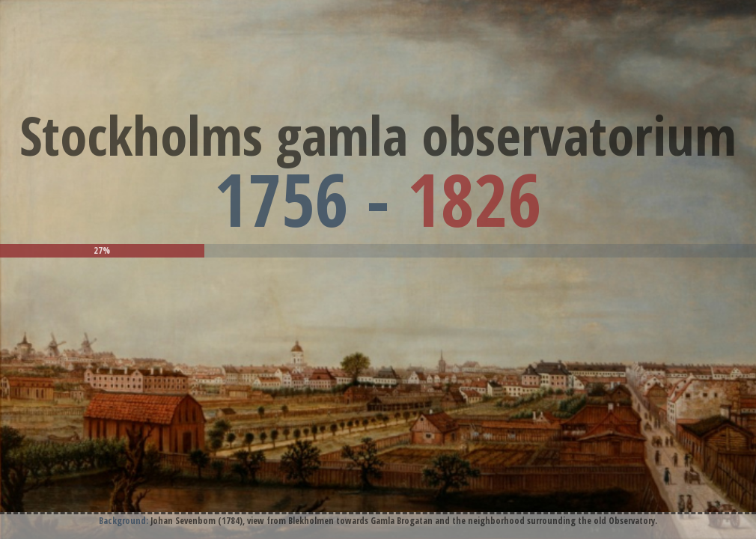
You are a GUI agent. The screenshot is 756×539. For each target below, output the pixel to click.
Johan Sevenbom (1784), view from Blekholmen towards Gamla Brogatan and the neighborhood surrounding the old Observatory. (404, 521)
